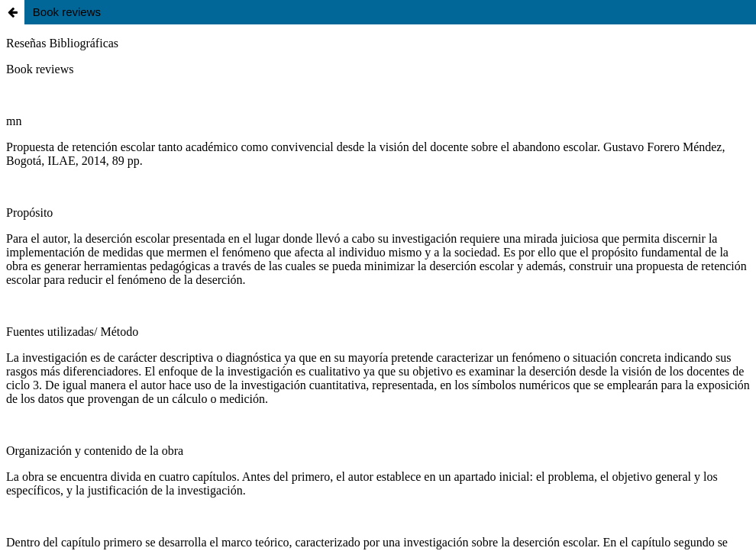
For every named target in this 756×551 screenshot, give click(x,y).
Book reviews (67, 12)
